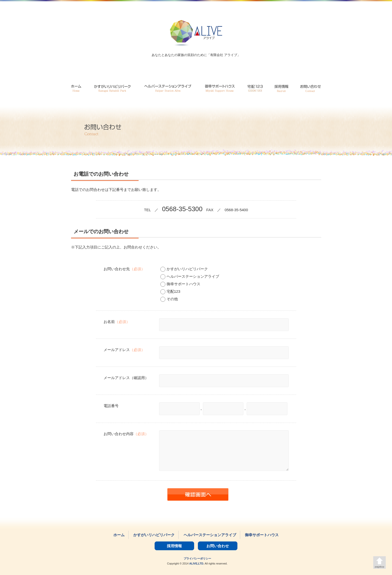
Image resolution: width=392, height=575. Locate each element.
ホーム (119, 535)
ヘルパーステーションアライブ (190, 276)
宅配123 (170, 291)
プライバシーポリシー (197, 558)
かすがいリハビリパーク (184, 269)
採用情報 (174, 546)
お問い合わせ (218, 546)
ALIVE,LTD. (197, 563)
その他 (169, 299)
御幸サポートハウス (180, 284)
